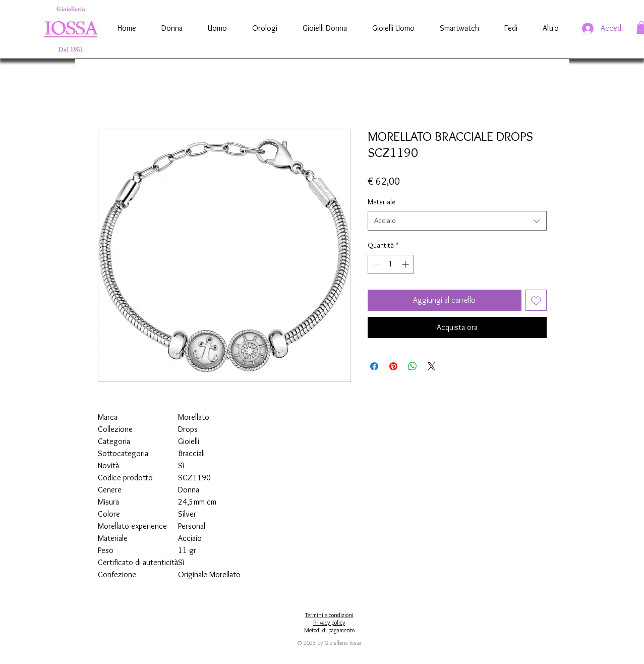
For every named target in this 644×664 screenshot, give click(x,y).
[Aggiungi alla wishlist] (536, 300)
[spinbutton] (391, 264)
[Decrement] (375, 264)
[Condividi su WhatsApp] (413, 366)
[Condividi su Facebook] (374, 366)
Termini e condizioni (329, 615)
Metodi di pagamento (329, 630)
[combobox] (457, 221)
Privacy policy (329, 622)
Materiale (382, 202)
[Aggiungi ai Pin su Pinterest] (393, 366)
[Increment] (406, 264)
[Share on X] (432, 366)
